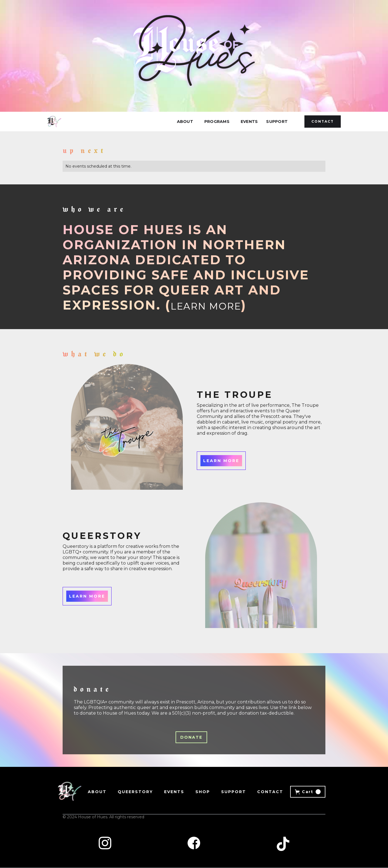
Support (277, 122)
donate (191, 737)
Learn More (206, 306)
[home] (54, 122)
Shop (203, 792)
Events (249, 122)
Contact (323, 121)
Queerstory (135, 792)
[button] (217, 122)
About (185, 122)
